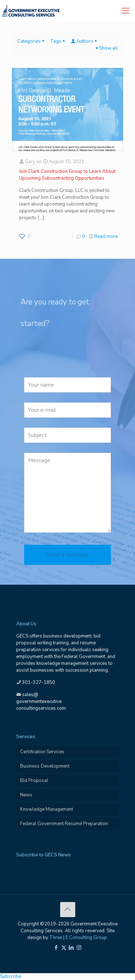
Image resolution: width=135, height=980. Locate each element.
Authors (84, 41)
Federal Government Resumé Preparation (64, 824)
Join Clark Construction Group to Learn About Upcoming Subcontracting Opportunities (67, 175)
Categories (31, 41)
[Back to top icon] (68, 910)
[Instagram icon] (79, 948)
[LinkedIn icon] (71, 948)
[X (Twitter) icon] (64, 948)
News (26, 795)
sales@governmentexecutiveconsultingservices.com (41, 701)
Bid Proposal (34, 781)
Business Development (45, 766)
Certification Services (42, 752)
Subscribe (11, 976)
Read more (106, 236)
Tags (58, 41)
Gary (30, 162)
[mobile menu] (125, 11)
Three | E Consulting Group (78, 938)
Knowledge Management (47, 809)
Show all (106, 48)
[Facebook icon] (56, 948)
